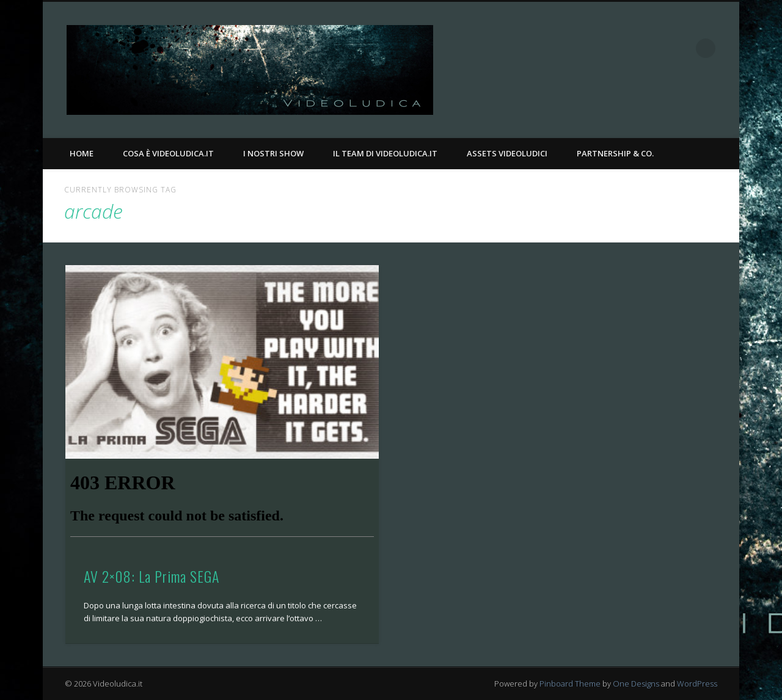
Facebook (656, 48)
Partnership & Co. (615, 153)
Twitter (681, 48)
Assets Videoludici (507, 153)
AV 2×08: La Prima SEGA (152, 576)
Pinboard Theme (570, 684)
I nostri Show (273, 153)
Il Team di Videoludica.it (385, 153)
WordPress (697, 684)
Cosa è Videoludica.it (168, 153)
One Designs (636, 684)
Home (82, 153)
